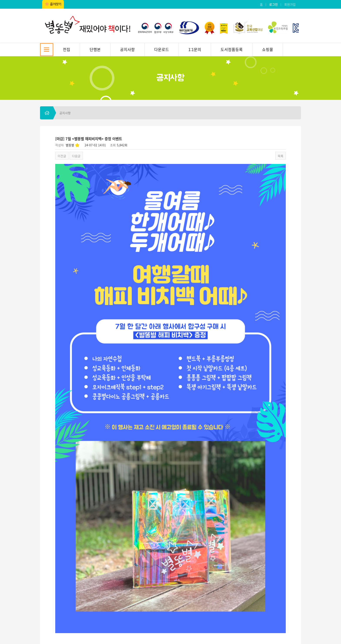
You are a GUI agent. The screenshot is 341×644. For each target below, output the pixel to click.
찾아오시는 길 (75, 603)
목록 (281, 156)
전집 (67, 49)
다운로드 (162, 49)
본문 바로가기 (0, 0)
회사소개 (52, 603)
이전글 (62, 156)
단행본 (95, 49)
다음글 (76, 156)
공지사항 (127, 49)
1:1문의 (195, 49)
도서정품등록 (232, 49)
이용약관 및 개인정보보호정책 (112, 603)
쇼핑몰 (268, 49)
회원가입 (290, 4)
